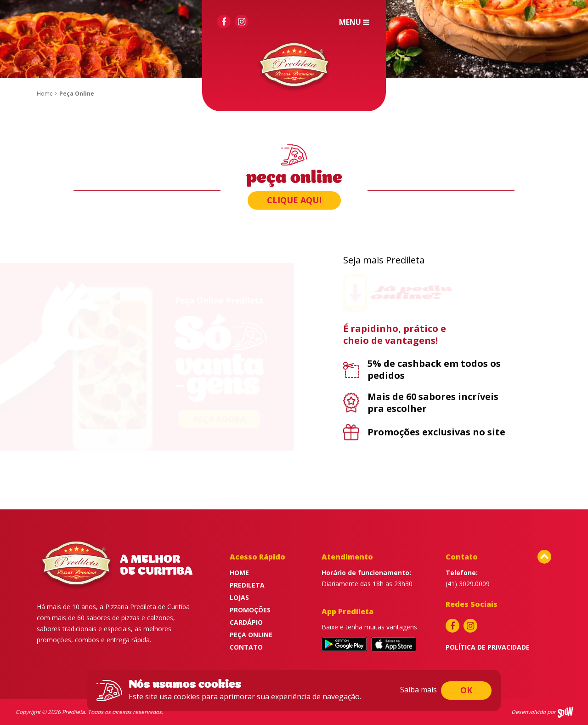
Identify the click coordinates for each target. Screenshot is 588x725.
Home (45, 94)
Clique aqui (294, 200)
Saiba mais (418, 690)
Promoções (250, 610)
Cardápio (246, 622)
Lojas (239, 597)
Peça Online (251, 635)
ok (466, 690)
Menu (355, 22)
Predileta (247, 585)
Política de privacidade (488, 647)
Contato (246, 647)
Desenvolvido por (534, 712)
